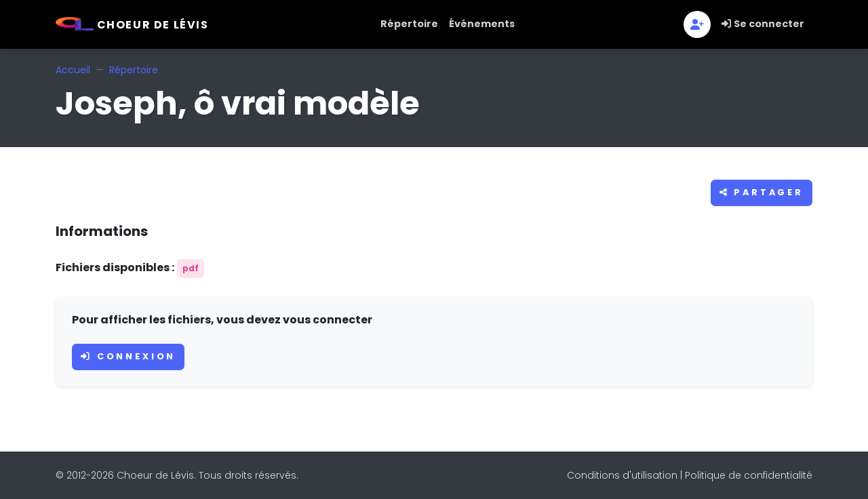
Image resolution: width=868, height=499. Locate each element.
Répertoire (409, 24)
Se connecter (763, 24)
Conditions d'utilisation (622, 475)
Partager (762, 192)
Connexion (128, 356)
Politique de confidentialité (749, 475)
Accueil (73, 70)
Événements (482, 24)
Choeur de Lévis (132, 25)
